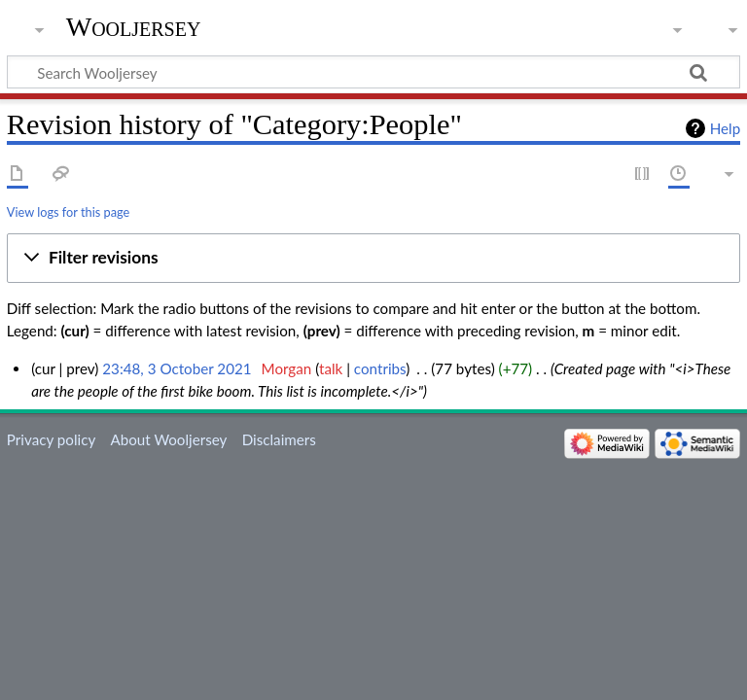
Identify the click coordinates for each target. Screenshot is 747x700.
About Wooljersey (168, 439)
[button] (373, 259)
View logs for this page (68, 212)
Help (725, 128)
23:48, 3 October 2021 (177, 368)
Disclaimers (279, 439)
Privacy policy (51, 439)
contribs (380, 368)
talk (331, 368)
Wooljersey (134, 27)
